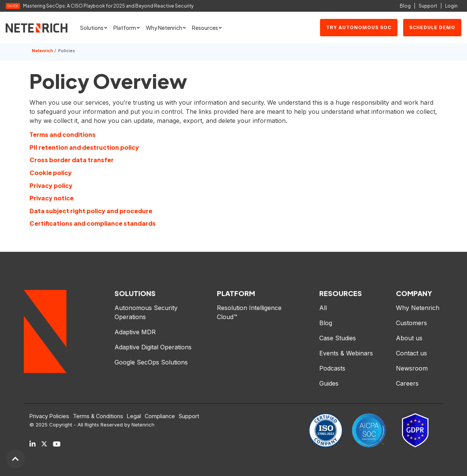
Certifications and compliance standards (93, 223)
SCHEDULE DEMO (432, 27)
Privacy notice (52, 198)
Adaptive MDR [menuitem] (135, 332)
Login (451, 6)
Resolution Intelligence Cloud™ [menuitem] (250, 312)
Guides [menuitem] (329, 383)
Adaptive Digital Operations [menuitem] (154, 347)
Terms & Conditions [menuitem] (98, 416)
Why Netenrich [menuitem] (418, 308)
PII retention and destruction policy (84, 147)
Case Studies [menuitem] (338, 338)
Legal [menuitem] (134, 416)
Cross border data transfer (72, 160)
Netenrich (42, 51)
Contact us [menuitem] (411, 353)
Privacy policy (51, 185)
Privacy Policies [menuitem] (49, 416)
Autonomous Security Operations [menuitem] (147, 312)
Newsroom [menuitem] (412, 368)
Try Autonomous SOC (359, 27)
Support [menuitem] (189, 416)
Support (428, 6)
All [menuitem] (323, 308)
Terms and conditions (63, 134)
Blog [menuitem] (326, 323)
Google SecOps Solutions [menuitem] (151, 362)
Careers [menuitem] (407, 383)
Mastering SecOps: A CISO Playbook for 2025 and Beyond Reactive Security (109, 6)
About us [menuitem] (409, 338)
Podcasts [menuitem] (332, 368)
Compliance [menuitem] (160, 416)
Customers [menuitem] (411, 323)
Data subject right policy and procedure (91, 211)
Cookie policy (51, 173)
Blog (405, 6)
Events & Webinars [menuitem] (346, 353)
